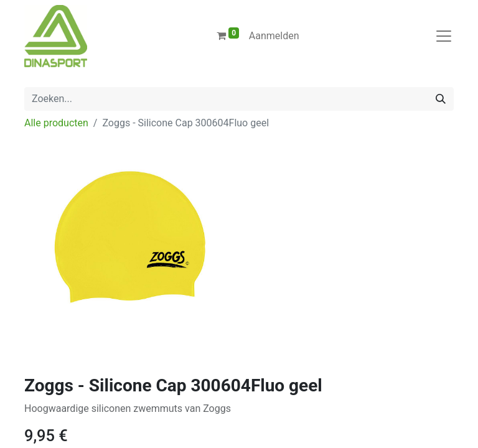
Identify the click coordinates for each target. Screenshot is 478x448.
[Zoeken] (441, 99)
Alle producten (56, 123)
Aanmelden (274, 36)
